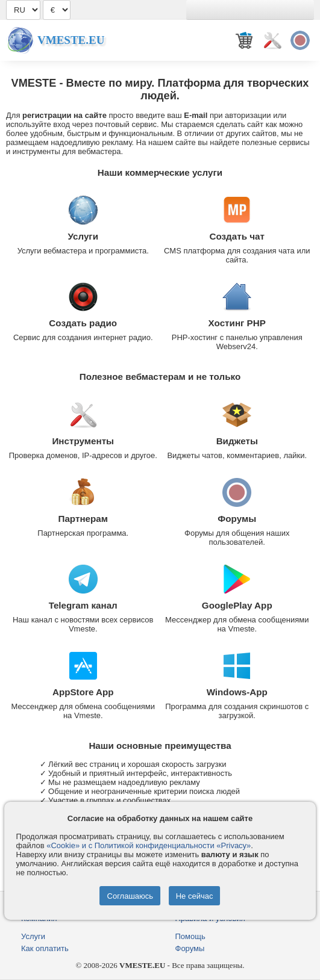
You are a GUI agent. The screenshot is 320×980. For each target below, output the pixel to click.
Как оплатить (45, 948)
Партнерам (83, 519)
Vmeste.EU (71, 40)
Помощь (190, 936)
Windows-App (237, 692)
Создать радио (83, 323)
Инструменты (83, 441)
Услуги (83, 236)
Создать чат (237, 236)
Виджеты (237, 441)
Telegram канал (83, 605)
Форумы (237, 519)
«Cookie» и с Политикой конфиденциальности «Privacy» (149, 845)
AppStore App (83, 692)
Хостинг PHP (237, 323)
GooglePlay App (237, 605)
